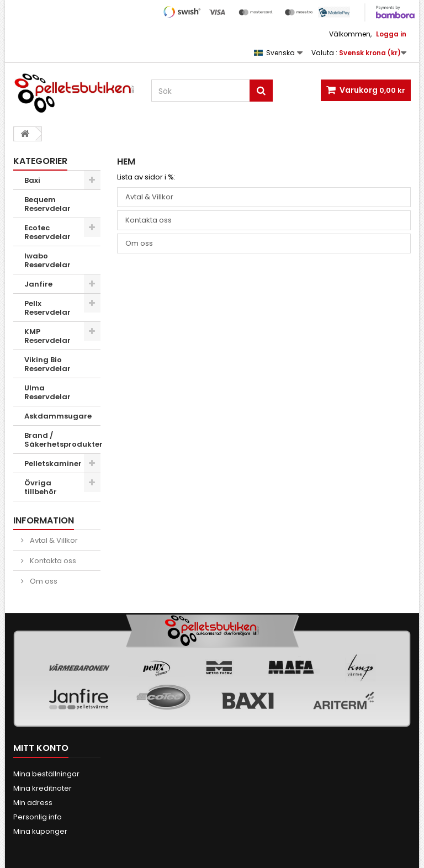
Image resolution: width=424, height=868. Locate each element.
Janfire (38, 284)
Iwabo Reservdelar (47, 260)
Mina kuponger (40, 831)
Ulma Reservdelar (47, 392)
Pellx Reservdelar (47, 308)
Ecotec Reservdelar (47, 232)
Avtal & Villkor (53, 540)
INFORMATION (44, 520)
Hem (126, 162)
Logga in (391, 34)
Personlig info (38, 817)
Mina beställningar (46, 774)
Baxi (32, 180)
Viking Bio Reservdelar (47, 364)
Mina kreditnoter (43, 788)
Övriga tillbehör (41, 487)
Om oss (43, 581)
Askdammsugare (58, 416)
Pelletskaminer (53, 464)
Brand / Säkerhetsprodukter (62, 440)
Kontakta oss (52, 561)
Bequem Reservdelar (47, 204)
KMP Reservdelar (47, 336)
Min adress (33, 803)
